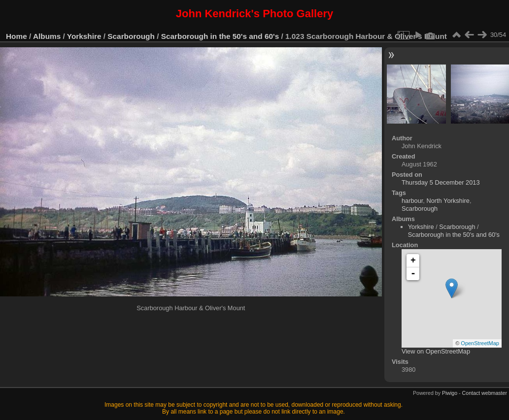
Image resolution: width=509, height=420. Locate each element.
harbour (412, 201)
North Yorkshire (448, 201)
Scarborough (131, 36)
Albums (47, 36)
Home (17, 36)
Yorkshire (84, 36)
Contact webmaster (485, 393)
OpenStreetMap (480, 343)
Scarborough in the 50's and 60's (220, 36)
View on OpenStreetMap (436, 351)
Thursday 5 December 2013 (441, 182)
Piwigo (450, 393)
